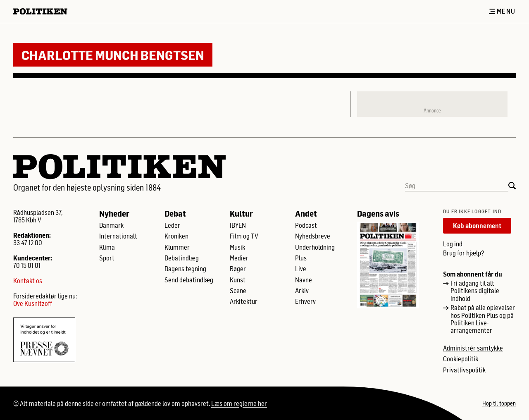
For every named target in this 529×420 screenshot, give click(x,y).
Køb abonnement (477, 226)
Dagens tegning (185, 269)
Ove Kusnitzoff (33, 303)
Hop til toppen (499, 403)
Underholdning (315, 247)
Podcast (306, 225)
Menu (502, 11)
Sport (107, 258)
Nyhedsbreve (313, 236)
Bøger (238, 269)
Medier (239, 258)
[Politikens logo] (44, 11)
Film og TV (244, 236)
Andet (306, 213)
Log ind (453, 244)
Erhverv (305, 301)
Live (301, 269)
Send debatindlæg (189, 280)
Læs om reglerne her (239, 403)
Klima (107, 247)
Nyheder (114, 213)
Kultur (241, 213)
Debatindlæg (182, 258)
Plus (301, 258)
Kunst (238, 280)
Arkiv (302, 291)
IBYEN (238, 225)
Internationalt (118, 236)
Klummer (177, 247)
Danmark (111, 225)
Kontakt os (28, 281)
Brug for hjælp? (464, 253)
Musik (237, 247)
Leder (172, 225)
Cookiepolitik (461, 359)
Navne (304, 280)
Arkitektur (244, 301)
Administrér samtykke (473, 348)
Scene (238, 291)
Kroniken (176, 236)
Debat (175, 213)
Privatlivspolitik (464, 370)
